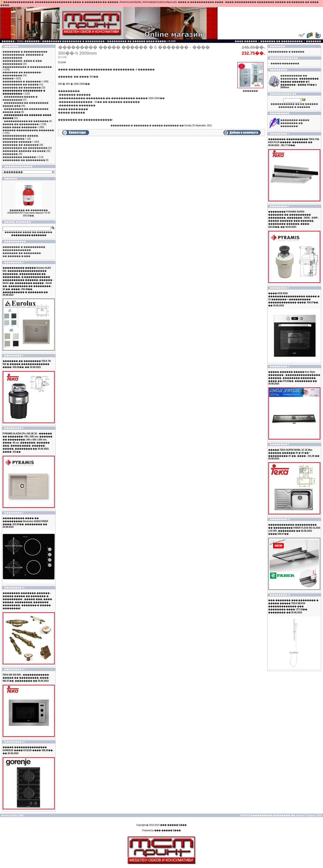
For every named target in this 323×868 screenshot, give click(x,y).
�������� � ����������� (25, 52)
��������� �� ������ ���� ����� (136, 41)
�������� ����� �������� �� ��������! (295, 123)
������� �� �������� (22, 88)
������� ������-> (18, 142)
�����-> (9, 78)
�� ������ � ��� (17, 256)
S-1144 (172, 41)
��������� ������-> (20, 157)
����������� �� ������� (26, 121)
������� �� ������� (21, 145)
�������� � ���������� (24, 247)
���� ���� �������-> (21, 127)
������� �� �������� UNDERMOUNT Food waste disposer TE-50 (29, 212)
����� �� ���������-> (22, 124)
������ (8, 41)
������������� (17, 250)
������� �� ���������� (281, 41)
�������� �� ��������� (24, 160)
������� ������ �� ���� (24, 151)
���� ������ (246, 41)
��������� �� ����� (21, 85)
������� (313, 41)
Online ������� (28, 41)
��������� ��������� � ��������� (73, 41)
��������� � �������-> (23, 82)
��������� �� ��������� (25, 148)
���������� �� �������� (300, 82)
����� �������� (285, 63)
